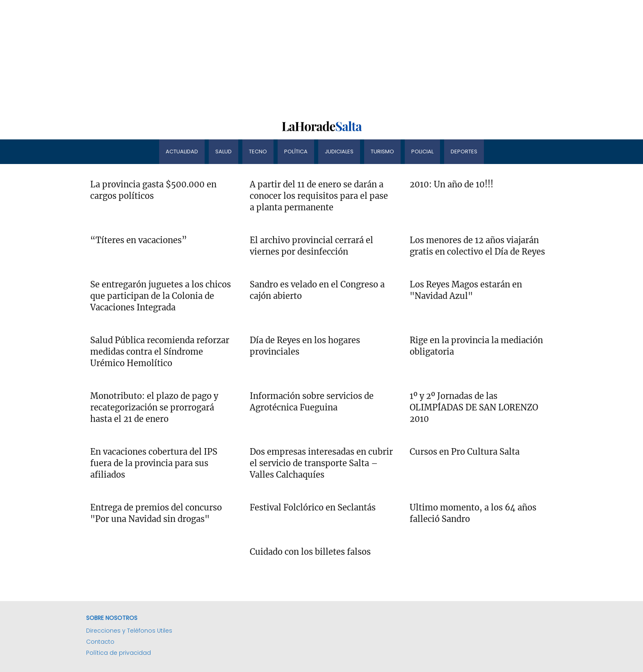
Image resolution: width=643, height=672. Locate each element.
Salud (223, 151)
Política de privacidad (119, 653)
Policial (422, 151)
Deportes (464, 151)
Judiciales (339, 151)
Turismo (382, 151)
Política (296, 151)
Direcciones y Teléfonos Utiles (129, 631)
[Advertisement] (246, 57)
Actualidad (182, 151)
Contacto (100, 642)
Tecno (258, 151)
